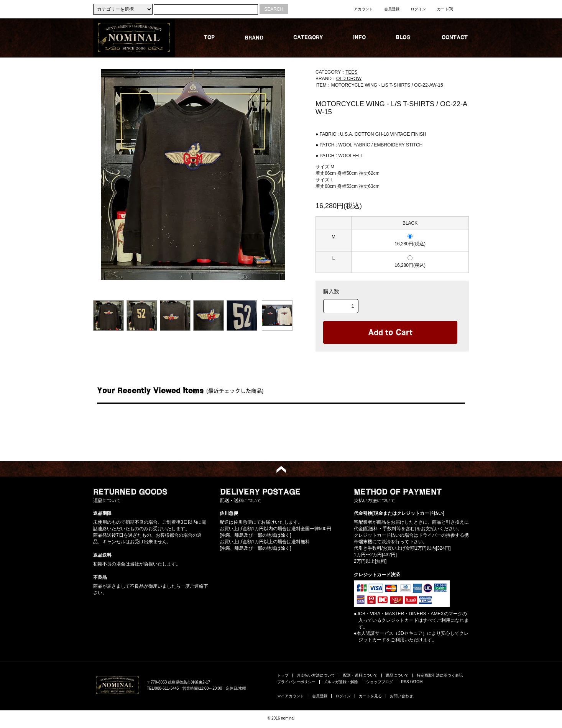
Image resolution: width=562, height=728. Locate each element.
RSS (405, 682)
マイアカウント (291, 696)
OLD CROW (349, 79)
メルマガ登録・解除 (341, 682)
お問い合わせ (401, 696)
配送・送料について (360, 675)
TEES (351, 72)
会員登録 (392, 9)
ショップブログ (380, 682)
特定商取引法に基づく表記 (440, 675)
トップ (283, 675)
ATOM (417, 682)
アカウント (363, 9)
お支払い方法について (316, 675)
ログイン (418, 9)
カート (445, 9)
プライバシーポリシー (296, 682)
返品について (397, 675)
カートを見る (370, 696)
